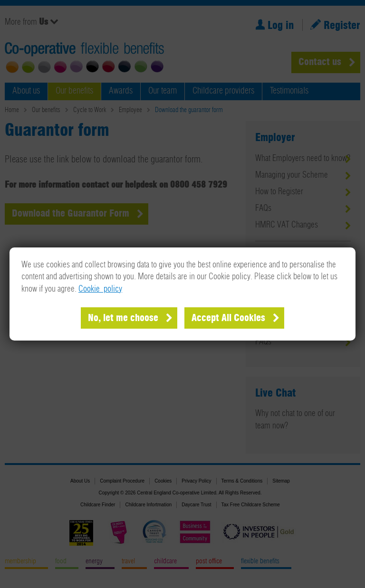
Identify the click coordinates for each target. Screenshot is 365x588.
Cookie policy (100, 289)
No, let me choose (123, 318)
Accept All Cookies (228, 318)
